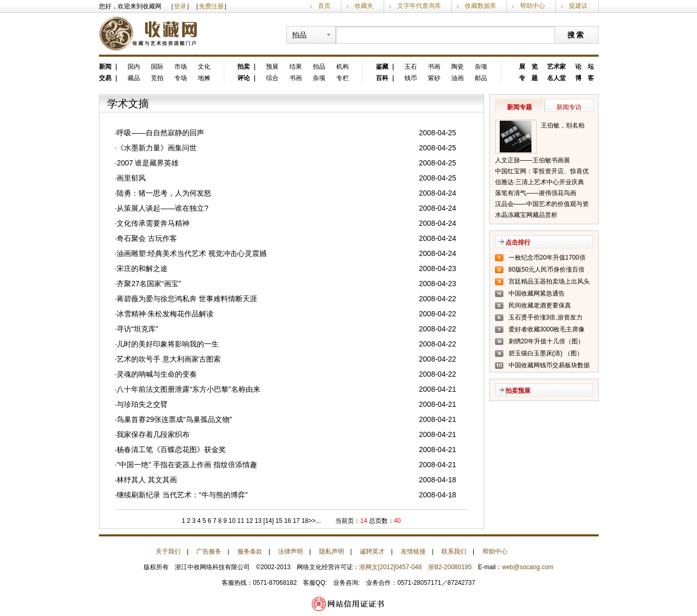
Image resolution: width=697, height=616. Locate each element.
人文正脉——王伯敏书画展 (533, 160)
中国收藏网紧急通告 (537, 293)
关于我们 (168, 551)
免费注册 (211, 6)
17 (295, 521)
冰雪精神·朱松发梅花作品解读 (165, 314)
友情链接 (413, 551)
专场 (181, 78)
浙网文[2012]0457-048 (390, 567)
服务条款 (250, 551)
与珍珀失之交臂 (142, 404)
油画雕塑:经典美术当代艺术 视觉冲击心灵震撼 (192, 253)
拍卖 (244, 67)
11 (240, 521)
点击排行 (518, 242)
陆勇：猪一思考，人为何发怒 (164, 193)
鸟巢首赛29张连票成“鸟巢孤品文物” (174, 419)
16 (287, 521)
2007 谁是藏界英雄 (148, 163)
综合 (272, 78)
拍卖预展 (518, 391)
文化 (204, 67)
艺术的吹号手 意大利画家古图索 (169, 359)
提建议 (578, 6)
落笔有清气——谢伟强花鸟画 (536, 193)
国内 (134, 67)
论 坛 (585, 67)
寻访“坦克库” (137, 329)
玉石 (411, 67)
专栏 (343, 78)
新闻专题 (519, 107)
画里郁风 (131, 178)
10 (231, 521)
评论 (244, 78)
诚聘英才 (372, 551)
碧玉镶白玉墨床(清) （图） (546, 353)
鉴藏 (382, 67)
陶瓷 (458, 67)
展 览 (528, 67)
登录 (180, 6)
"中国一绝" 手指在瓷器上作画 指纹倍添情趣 (187, 465)
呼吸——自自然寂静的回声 (160, 133)
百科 (382, 78)
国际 (157, 67)
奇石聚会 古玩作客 (147, 238)
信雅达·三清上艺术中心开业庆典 (540, 182)
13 (257, 521)
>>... (315, 521)
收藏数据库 (480, 6)
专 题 (528, 78)
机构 (343, 67)
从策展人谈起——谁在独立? (162, 208)
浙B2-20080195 (450, 567)
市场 (181, 67)
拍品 (319, 67)
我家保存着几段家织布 (153, 434)
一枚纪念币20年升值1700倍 (547, 258)
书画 (296, 78)
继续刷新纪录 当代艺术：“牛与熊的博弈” (182, 495)
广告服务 (209, 551)
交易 (105, 78)
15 (279, 521)
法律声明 (290, 551)
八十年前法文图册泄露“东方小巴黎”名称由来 (188, 389)
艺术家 (556, 67)
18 (304, 521)
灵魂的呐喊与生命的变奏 (157, 374)
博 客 (585, 78)
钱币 (411, 78)
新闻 (105, 67)
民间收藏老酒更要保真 (540, 305)
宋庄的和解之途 (142, 268)
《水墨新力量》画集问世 (157, 148)
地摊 (204, 78)
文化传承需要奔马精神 (153, 223)
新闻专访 (569, 107)
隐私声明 (332, 551)
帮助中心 (533, 6)
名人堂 (556, 78)
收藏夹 (364, 6)
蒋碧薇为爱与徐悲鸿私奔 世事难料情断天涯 (187, 299)
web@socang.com (528, 567)
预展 (272, 67)
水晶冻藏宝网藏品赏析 (526, 215)
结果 (296, 67)
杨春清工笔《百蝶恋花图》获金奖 (171, 450)
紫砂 (434, 78)
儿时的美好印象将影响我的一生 (168, 344)
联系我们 (454, 551)
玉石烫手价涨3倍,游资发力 (546, 317)
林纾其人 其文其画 (147, 480)
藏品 (134, 78)
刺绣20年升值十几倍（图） (546, 341)
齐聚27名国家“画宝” (149, 284)
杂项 (319, 78)
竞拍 (157, 78)
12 (249, 521)
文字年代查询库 (419, 6)
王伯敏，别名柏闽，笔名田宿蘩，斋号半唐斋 (566, 126)
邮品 (481, 78)
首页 (324, 6)
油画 (458, 78)
